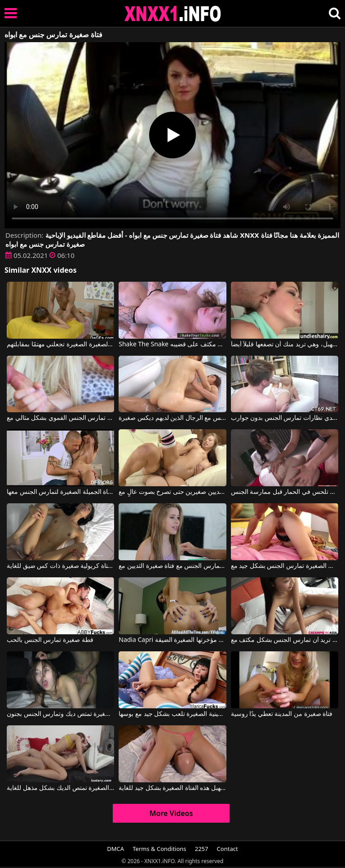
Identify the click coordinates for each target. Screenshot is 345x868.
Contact (228, 849)
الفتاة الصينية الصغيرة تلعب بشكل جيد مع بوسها (172, 714)
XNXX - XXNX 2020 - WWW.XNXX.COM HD (173, 14)
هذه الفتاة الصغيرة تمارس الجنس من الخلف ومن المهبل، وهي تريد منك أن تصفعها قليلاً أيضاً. (285, 345)
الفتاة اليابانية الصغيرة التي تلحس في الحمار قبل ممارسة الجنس (285, 492)
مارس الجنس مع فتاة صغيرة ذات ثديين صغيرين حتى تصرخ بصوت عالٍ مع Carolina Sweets (172, 492)
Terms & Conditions (159, 849)
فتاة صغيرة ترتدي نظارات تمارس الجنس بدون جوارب (285, 418)
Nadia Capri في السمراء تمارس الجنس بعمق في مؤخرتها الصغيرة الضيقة (172, 640)
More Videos (171, 813)
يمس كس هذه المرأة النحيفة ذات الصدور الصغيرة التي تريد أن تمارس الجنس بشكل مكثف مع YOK (285, 640)
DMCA (115, 849)
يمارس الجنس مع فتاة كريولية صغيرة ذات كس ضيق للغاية (60, 566)
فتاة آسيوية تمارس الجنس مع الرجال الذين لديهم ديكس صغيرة (172, 418)
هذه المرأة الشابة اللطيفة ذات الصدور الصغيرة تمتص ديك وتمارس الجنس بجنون (60, 714)
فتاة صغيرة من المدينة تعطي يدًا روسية (282, 714)
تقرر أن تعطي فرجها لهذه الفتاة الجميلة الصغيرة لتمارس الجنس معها (60, 492)
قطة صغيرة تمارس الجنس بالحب (50, 640)
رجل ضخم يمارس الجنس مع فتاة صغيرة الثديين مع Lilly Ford (172, 566)
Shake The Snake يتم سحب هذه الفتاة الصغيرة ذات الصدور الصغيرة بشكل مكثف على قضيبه (172, 345)
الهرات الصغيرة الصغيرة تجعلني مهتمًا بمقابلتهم (60, 345)
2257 (202, 849)
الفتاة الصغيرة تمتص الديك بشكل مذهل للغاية (60, 788)
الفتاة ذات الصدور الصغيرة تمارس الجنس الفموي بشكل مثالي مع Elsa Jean (60, 418)
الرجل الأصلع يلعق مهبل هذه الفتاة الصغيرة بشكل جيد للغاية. (172, 788)
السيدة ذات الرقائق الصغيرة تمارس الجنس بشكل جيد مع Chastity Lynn (285, 566)
